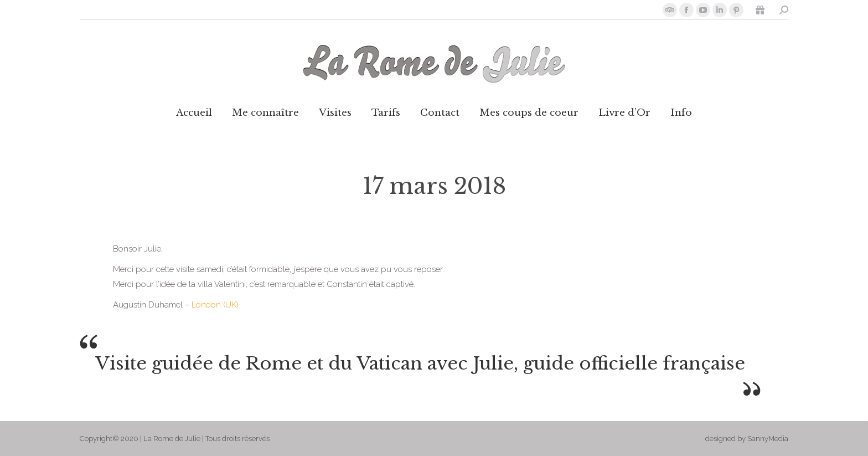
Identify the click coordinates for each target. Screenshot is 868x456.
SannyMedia (768, 439)
